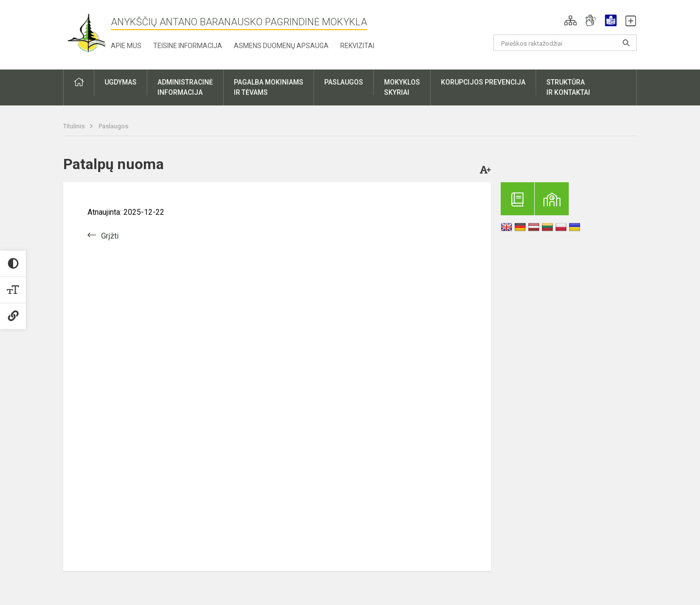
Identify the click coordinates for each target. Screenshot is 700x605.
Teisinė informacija (188, 46)
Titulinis (75, 126)
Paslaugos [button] (344, 82)
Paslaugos (114, 126)
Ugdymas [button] (121, 82)
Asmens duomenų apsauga (281, 46)
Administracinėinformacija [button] (185, 87)
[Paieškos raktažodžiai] (565, 43)
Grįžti (110, 236)
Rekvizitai (357, 46)
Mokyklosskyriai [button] (402, 87)
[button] (570, 20)
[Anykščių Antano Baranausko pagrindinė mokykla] (87, 33)
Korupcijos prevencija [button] (483, 82)
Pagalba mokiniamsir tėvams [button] (269, 87)
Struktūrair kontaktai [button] (568, 87)
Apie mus (126, 46)
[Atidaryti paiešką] (626, 43)
